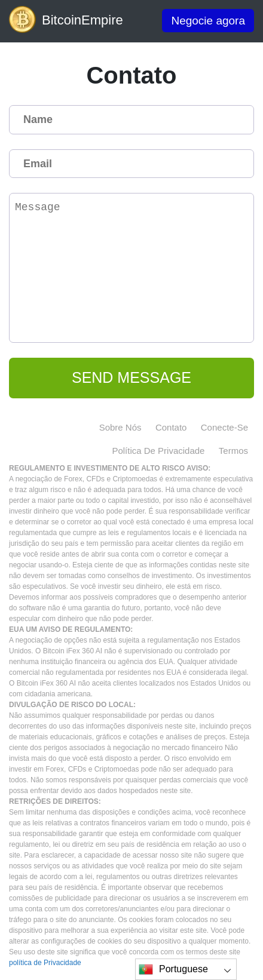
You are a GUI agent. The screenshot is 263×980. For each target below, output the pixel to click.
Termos (233, 451)
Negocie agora (208, 21)
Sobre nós (120, 427)
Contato (171, 427)
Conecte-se (224, 427)
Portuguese (173, 969)
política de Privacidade (158, 451)
